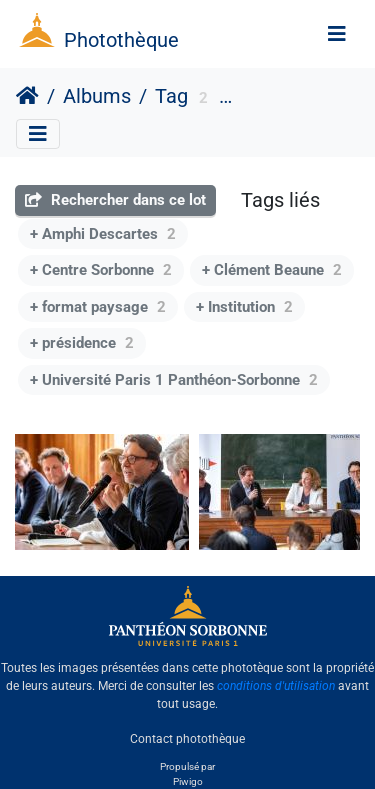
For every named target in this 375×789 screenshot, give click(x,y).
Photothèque (121, 40)
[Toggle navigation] (337, 34)
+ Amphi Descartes (103, 234)
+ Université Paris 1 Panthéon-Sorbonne (174, 380)
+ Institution (244, 307)
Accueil (27, 96)
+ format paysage (98, 307)
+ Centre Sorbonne (101, 270)
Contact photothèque (187, 738)
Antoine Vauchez (290, 99)
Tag (171, 96)
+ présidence (82, 343)
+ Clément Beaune (272, 270)
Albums (97, 96)
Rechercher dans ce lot (115, 200)
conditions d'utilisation (276, 686)
